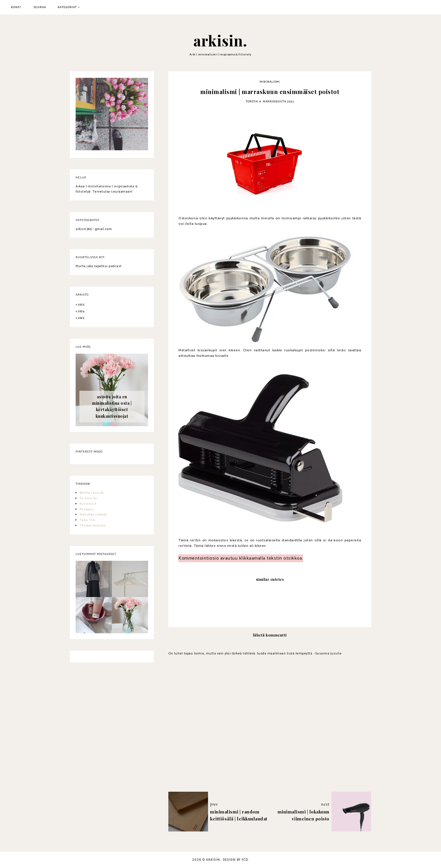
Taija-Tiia (87, 520)
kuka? (16, 7)
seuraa (40, 7)
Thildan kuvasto (93, 526)
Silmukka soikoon (94, 515)
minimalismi (270, 82)
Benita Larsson (92, 493)
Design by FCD (235, 860)
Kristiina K (88, 504)
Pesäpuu (87, 509)
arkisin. (220, 40)
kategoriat (67, 7)
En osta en (88, 498)
